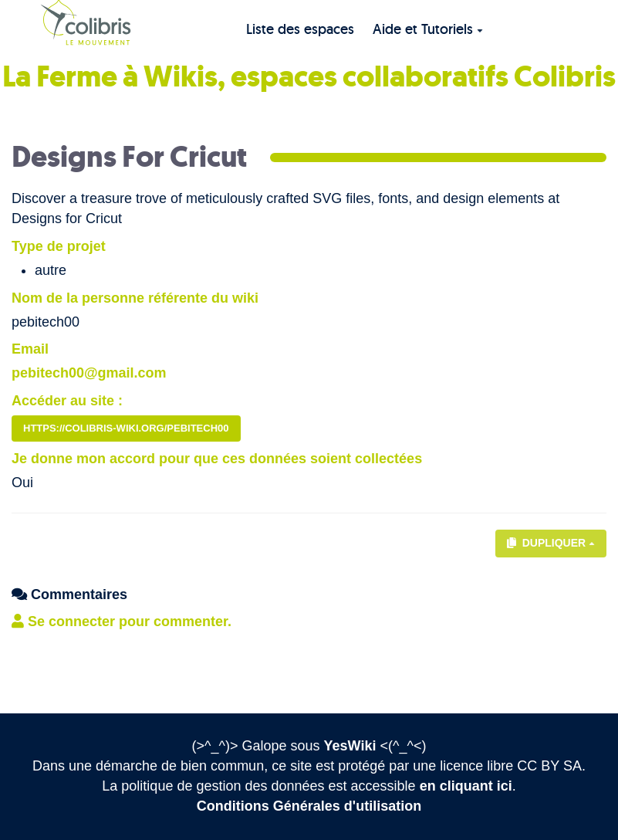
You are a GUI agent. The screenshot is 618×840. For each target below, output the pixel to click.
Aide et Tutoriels (428, 29)
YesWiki (350, 746)
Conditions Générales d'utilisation (309, 806)
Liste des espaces (300, 29)
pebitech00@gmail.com (89, 373)
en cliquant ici (466, 786)
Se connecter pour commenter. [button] (122, 622)
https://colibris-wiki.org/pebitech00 (126, 428)
